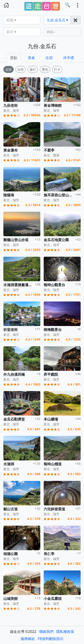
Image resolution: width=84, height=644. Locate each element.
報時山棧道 (53, 464)
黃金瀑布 (11, 150)
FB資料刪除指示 (51, 639)
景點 (14, 58)
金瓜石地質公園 (56, 240)
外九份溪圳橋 (14, 374)
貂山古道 (11, 509)
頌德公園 (11, 554)
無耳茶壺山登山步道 (60, 195)
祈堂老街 (11, 330)
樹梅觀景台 (53, 330)
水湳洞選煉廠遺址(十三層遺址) (28, 285)
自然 (21, 69)
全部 (9, 69)
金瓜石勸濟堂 (14, 419)
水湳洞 (9, 464)
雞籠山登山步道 (16, 240)
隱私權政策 (65, 632)
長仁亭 (49, 554)
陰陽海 (9, 195)
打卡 (57, 69)
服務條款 (28, 639)
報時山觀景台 (54, 285)
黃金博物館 (53, 105)
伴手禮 (69, 58)
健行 (33, 69)
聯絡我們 (46, 632)
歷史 (45, 69)
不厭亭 (49, 150)
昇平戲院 (51, 374)
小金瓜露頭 (53, 599)
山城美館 (11, 599)
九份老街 (11, 105)
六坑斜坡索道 (54, 509)
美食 (31, 58)
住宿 (49, 58)
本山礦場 (51, 419)
